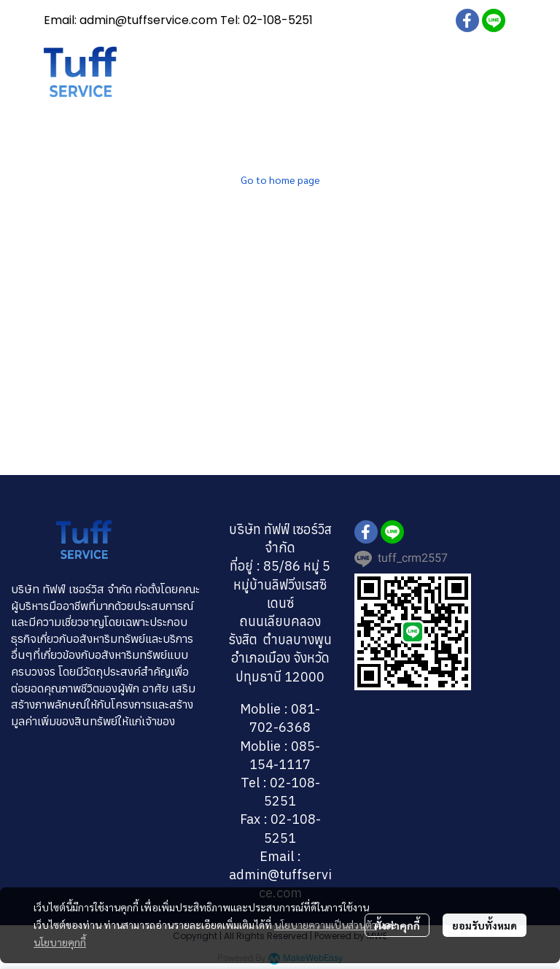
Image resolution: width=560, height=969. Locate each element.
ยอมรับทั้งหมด (485, 925)
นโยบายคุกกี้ (60, 942)
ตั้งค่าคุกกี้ (397, 925)
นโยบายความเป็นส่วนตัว (326, 924)
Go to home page (280, 179)
